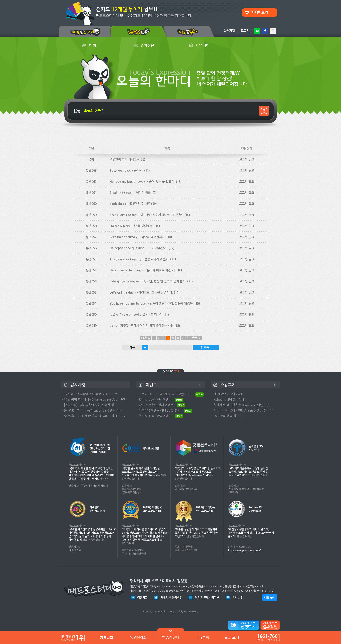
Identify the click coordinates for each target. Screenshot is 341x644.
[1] (269, 405)
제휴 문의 (270, 597)
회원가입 (229, 31)
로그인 (245, 31)
